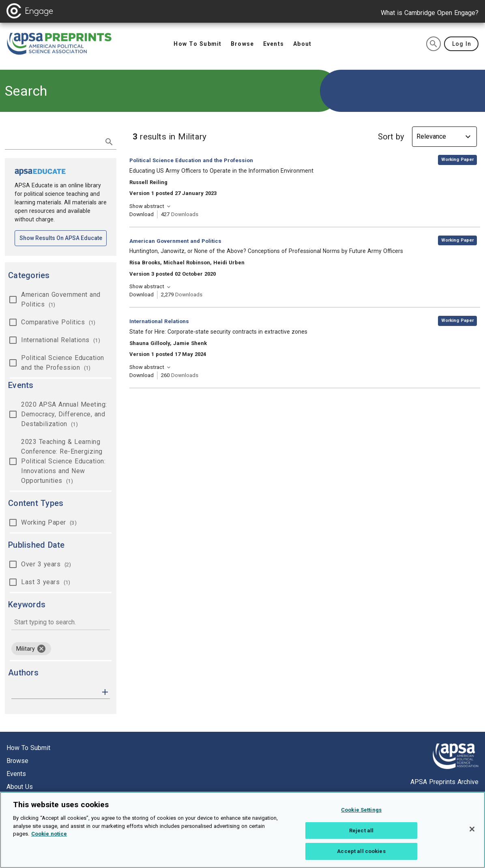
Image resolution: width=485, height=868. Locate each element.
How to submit (28, 748)
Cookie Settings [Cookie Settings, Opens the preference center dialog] (361, 815)
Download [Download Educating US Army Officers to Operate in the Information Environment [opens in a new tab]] (142, 214)
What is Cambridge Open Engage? (430, 13)
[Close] (472, 834)
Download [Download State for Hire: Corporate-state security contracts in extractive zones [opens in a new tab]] (142, 375)
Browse (17, 761)
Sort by (391, 137)
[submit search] (109, 142)
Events (16, 774)
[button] (105, 691)
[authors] (55, 692)
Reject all (361, 835)
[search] (433, 44)
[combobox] (61, 623)
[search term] (53, 141)
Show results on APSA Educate (63, 237)
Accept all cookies (361, 856)
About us (20, 787)
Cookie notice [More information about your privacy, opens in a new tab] (49, 839)
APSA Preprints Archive (444, 782)
